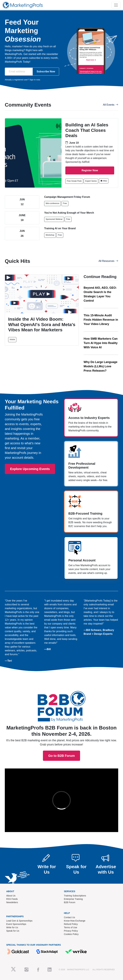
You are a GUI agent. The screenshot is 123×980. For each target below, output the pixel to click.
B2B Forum (70, 902)
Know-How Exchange (75, 921)
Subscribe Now (46, 71)
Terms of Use (70, 927)
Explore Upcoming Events (30, 469)
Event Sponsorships (16, 924)
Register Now (90, 170)
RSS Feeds (12, 899)
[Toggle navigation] (116, 5)
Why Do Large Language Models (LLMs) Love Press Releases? (100, 366)
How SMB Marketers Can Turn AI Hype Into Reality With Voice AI (101, 343)
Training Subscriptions (75, 896)
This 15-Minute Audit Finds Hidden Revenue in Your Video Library (101, 320)
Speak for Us (13, 931)
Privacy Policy (71, 931)
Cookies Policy (71, 934)
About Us (11, 896)
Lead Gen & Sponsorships (19, 921)
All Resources (108, 261)
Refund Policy (71, 924)
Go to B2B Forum (61, 704)
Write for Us (12, 927)
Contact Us (69, 917)
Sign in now (35, 80)
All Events (111, 105)
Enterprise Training (73, 899)
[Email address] (19, 72)
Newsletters (12, 902)
